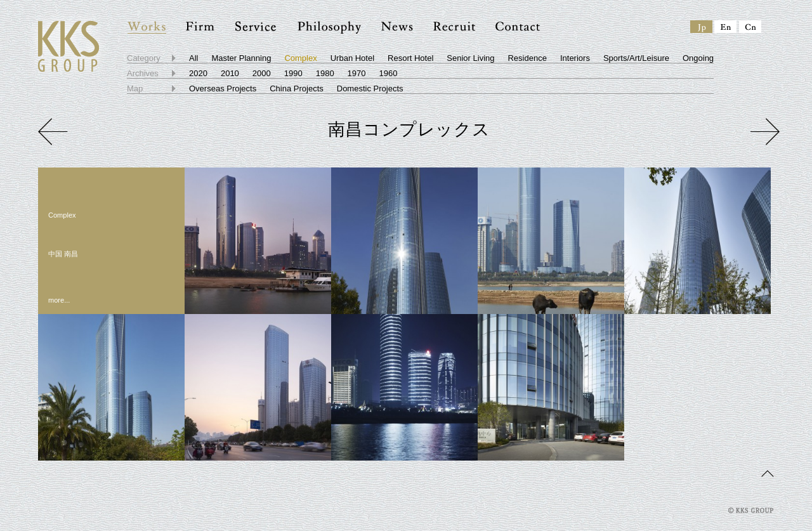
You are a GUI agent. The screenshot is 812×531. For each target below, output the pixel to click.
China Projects (297, 88)
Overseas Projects (223, 88)
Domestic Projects (370, 88)
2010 (230, 73)
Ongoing (698, 58)
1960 (389, 73)
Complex (300, 58)
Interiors (575, 58)
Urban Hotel (352, 58)
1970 (357, 73)
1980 (325, 73)
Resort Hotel (410, 58)
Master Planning (241, 58)
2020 (198, 73)
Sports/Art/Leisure (636, 58)
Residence (527, 58)
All (193, 58)
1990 (293, 73)
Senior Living (470, 58)
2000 (262, 73)
